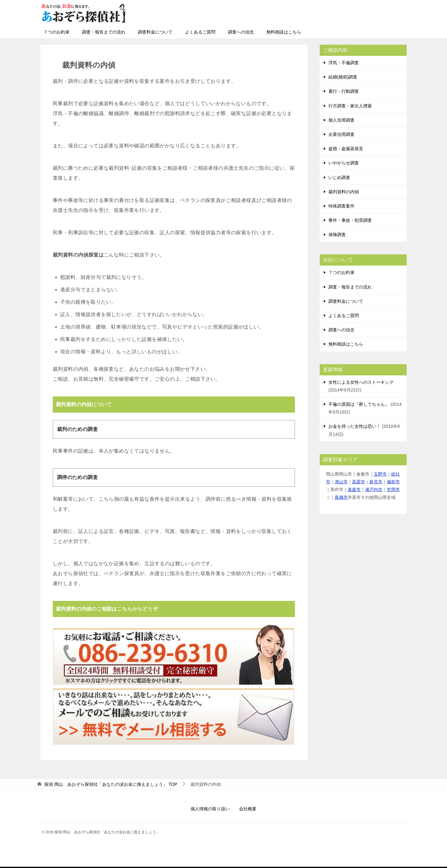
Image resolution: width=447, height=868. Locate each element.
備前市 (393, 482)
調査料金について (155, 32)
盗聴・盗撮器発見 (346, 149)
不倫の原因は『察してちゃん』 (359, 404)
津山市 (341, 482)
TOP (111, 784)
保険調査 (337, 235)
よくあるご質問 (200, 32)
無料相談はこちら (284, 32)
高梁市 (359, 482)
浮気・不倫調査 (344, 63)
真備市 (341, 497)
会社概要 (248, 809)
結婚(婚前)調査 (343, 77)
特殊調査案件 (341, 206)
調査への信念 (241, 32)
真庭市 (354, 490)
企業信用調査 (341, 134)
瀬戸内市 (374, 490)
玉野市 (380, 474)
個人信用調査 (341, 120)
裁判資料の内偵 (344, 192)
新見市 (376, 482)
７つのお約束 (56, 32)
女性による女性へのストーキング (361, 382)
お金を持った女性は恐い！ (354, 426)
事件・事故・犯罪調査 (350, 220)
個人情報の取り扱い (210, 809)
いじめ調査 (339, 177)
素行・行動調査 (344, 91)
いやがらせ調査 (344, 163)
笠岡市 (393, 490)
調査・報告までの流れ (104, 32)
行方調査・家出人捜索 (350, 106)
